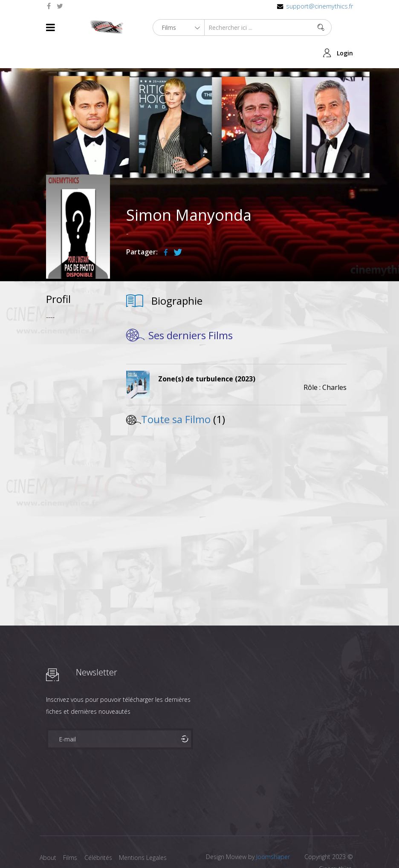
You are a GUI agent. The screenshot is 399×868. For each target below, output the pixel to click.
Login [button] (345, 27)
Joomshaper (273, 832)
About (48, 832)
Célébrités (101, 832)
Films (72, 832)
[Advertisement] (78, 430)
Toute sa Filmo (176, 394)
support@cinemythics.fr (319, 6)
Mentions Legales (147, 832)
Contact (51, 846)
